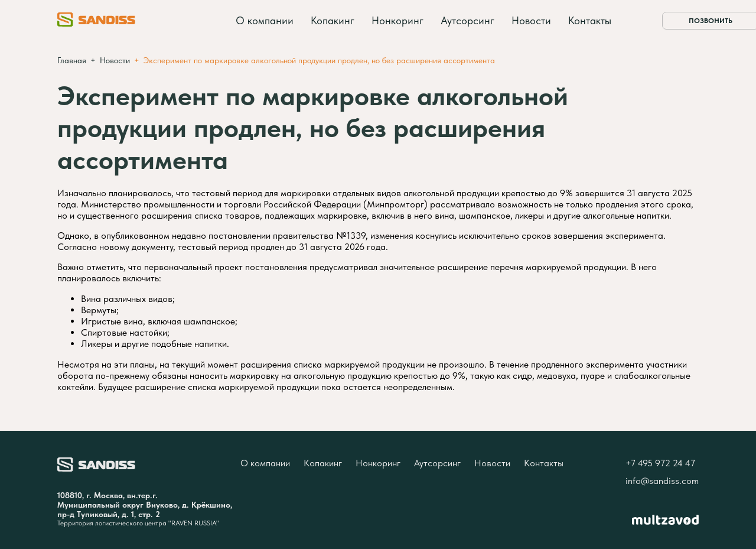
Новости (531, 20)
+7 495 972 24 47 (660, 463)
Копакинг (333, 20)
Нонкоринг (397, 20)
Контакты (590, 20)
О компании (265, 20)
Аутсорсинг (467, 20)
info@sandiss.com (662, 481)
